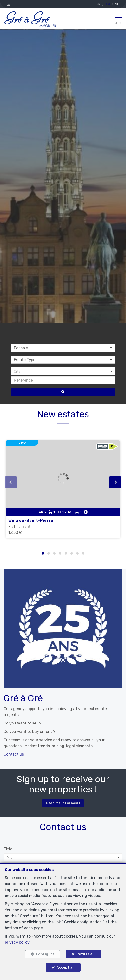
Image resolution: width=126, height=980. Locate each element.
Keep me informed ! (63, 803)
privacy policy (17, 942)
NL (117, 4)
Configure (45, 954)
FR (98, 4)
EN (108, 4)
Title (8, 849)
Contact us (14, 754)
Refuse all (86, 954)
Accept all (66, 967)
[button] (63, 371)
